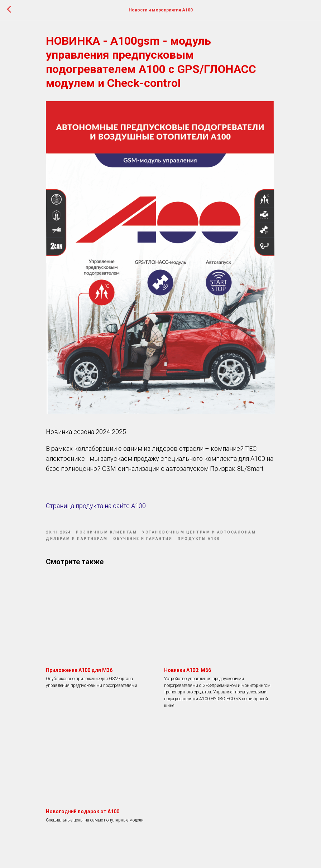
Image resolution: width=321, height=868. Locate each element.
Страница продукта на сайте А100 (96, 506)
